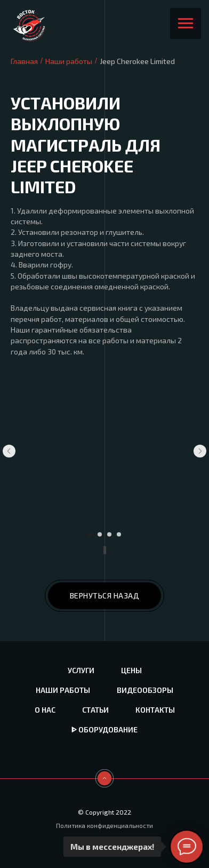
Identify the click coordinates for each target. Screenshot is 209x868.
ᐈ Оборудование (104, 729)
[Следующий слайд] (200, 451)
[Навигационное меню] (186, 23)
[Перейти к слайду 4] (119, 534)
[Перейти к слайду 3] (109, 534)
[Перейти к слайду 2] (100, 534)
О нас (45, 710)
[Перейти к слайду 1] (90, 534)
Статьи (95, 710)
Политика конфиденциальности (104, 825)
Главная (24, 61)
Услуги (81, 670)
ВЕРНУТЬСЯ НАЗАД (105, 595)
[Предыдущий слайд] (9, 451)
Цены (131, 670)
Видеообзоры (145, 690)
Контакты (155, 710)
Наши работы (69, 61)
